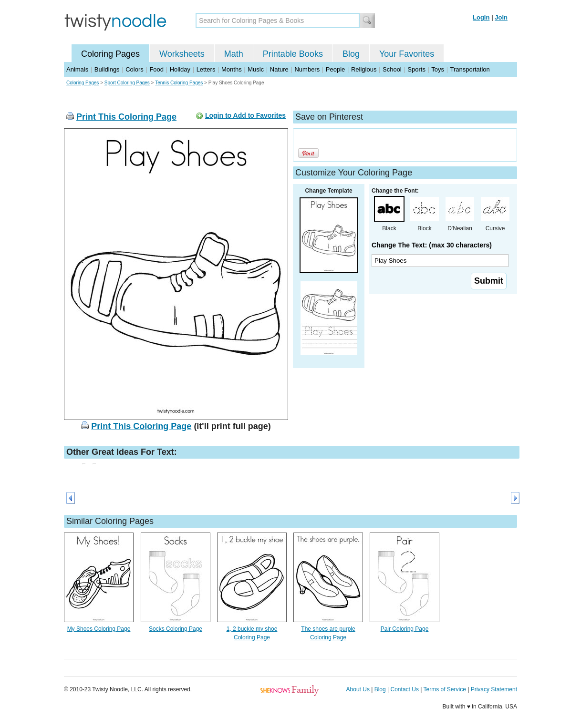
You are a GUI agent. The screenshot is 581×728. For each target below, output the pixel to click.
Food (156, 69)
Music (256, 69)
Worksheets (182, 54)
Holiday (180, 69)
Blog (351, 54)
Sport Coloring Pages (127, 83)
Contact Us (405, 689)
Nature (279, 69)
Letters (206, 69)
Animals (77, 69)
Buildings (107, 69)
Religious (364, 69)
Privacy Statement (494, 689)
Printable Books (293, 54)
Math (234, 54)
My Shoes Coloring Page (99, 629)
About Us (358, 689)
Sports (416, 69)
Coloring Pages (110, 54)
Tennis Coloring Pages (179, 83)
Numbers (307, 69)
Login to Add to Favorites (245, 115)
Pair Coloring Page (405, 629)
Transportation (470, 69)
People (335, 69)
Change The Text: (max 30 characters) (432, 245)
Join (501, 17)
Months (232, 69)
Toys (438, 69)
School (392, 69)
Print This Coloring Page (126, 117)
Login (481, 17)
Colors (135, 69)
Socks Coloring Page (176, 629)
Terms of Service (444, 689)
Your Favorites (407, 54)
